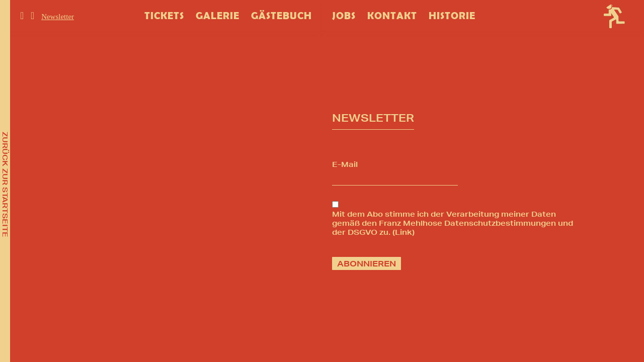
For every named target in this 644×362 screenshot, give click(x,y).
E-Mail (345, 164)
